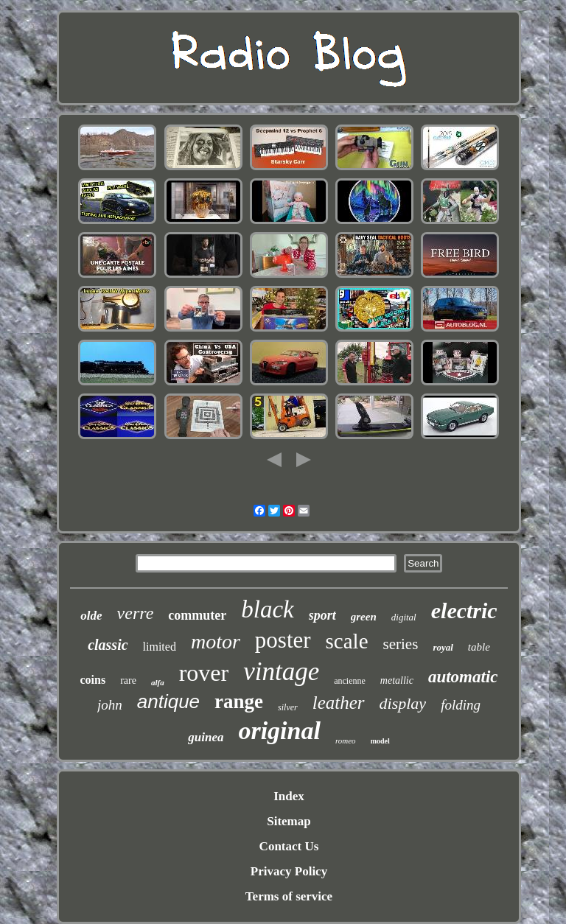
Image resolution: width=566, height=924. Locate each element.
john (110, 705)
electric (464, 610)
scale (347, 641)
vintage (281, 672)
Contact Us (289, 846)
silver (288, 707)
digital (404, 617)
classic (108, 645)
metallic (397, 680)
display (403, 703)
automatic (463, 677)
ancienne (350, 681)
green (364, 617)
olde (91, 616)
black (267, 609)
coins (92, 680)
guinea (206, 737)
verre (136, 613)
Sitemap (289, 821)
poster (283, 640)
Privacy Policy (289, 871)
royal (443, 647)
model (380, 741)
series (401, 644)
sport (322, 615)
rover (204, 673)
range (239, 701)
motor (216, 641)
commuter (197, 615)
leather (339, 703)
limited (160, 647)
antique (168, 701)
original (279, 731)
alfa (158, 682)
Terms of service (289, 896)
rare (128, 680)
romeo (346, 741)
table (479, 647)
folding (461, 705)
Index (289, 796)
